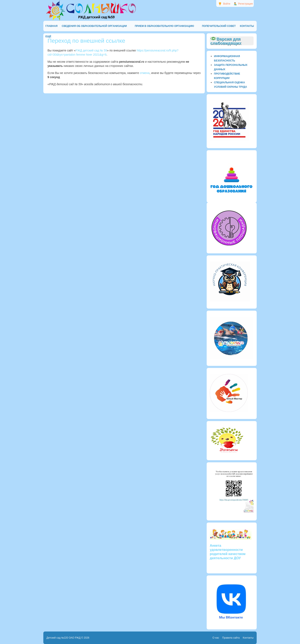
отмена (145, 73)
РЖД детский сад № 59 (91, 50)
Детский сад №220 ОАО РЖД (64, 638)
